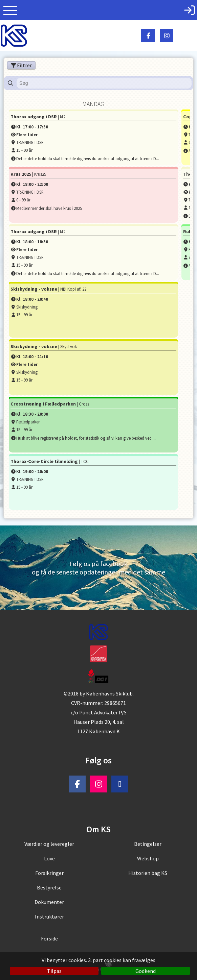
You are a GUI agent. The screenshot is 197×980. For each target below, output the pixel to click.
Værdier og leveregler (49, 844)
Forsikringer (49, 873)
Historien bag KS (148, 873)
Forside (49, 938)
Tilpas (54, 971)
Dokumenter (49, 902)
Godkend (146, 971)
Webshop (148, 858)
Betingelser (148, 844)
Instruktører (49, 916)
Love (49, 858)
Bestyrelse (49, 887)
